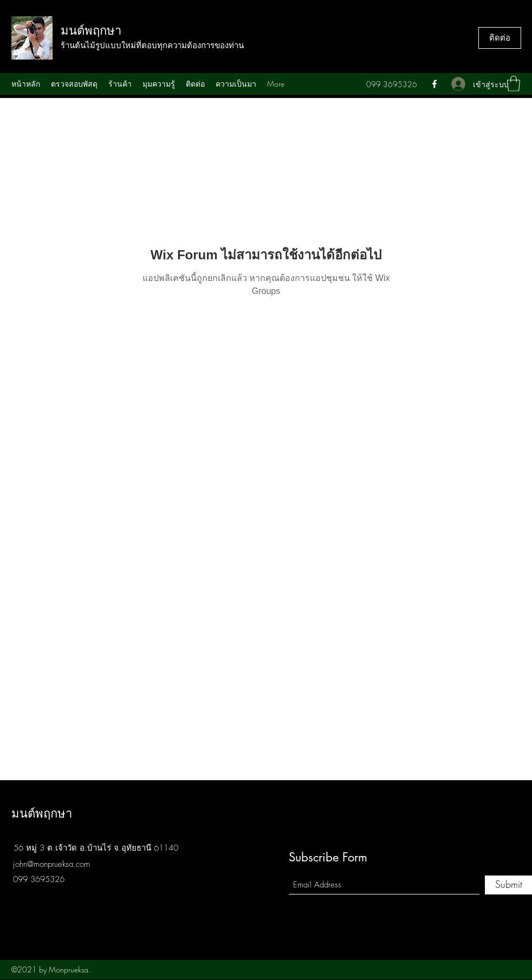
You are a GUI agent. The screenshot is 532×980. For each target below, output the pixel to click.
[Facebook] (434, 84)
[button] (514, 84)
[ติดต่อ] (500, 38)
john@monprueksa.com (51, 864)
